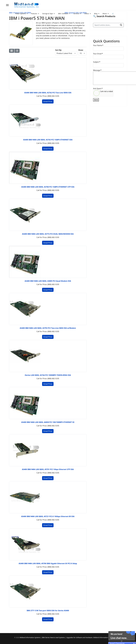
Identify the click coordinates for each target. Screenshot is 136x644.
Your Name (98, 45)
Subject (97, 62)
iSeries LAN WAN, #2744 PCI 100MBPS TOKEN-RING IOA (48, 375)
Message (97, 70)
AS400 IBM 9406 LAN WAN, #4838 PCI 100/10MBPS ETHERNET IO (48, 422)
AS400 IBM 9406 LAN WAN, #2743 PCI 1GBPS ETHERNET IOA (48, 140)
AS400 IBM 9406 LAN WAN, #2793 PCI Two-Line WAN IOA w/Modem (48, 328)
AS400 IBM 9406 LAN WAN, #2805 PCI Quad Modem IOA (48, 281)
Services (76, 14)
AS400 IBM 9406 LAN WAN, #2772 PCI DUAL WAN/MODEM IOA (48, 234)
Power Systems (21, 14)
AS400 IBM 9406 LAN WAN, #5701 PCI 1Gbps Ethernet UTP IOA (48, 469)
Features (34, 14)
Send (96, 100)
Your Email (98, 54)
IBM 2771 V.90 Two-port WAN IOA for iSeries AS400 (48, 611)
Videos (87, 14)
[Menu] (7, 5)
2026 (18, 637)
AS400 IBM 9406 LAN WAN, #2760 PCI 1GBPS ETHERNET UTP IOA (48, 187)
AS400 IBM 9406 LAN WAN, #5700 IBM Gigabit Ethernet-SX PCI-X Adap (48, 563)
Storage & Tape (48, 14)
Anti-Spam (98, 88)
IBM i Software (63, 14)
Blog (96, 14)
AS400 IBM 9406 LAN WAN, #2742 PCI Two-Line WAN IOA (48, 93)
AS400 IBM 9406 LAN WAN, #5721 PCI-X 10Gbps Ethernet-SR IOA (48, 516)
